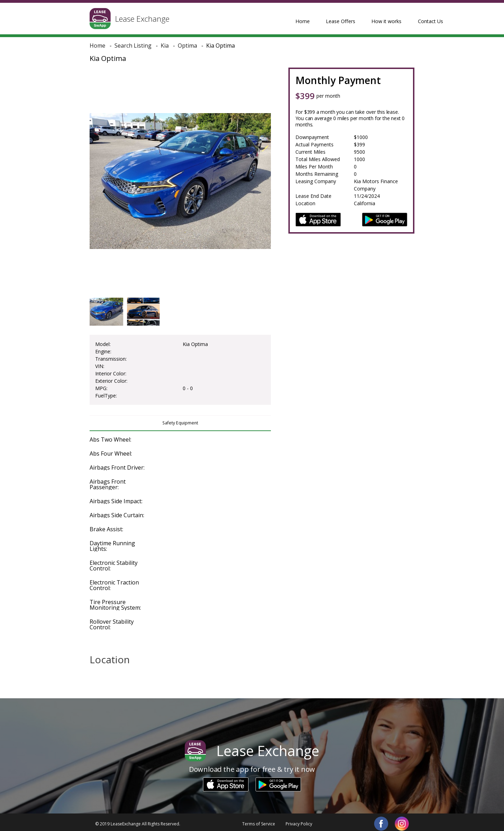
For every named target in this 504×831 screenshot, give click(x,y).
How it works (356, 18)
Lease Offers (313, 18)
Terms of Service (259, 820)
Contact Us (396, 18)
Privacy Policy (299, 820)
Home (279, 18)
